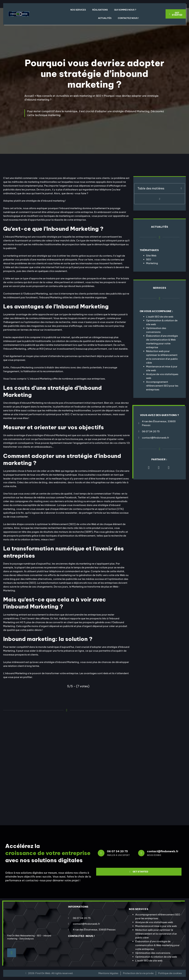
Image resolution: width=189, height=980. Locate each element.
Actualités (105, 18)
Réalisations (100, 10)
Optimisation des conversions (153, 953)
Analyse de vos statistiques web (154, 922)
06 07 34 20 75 (117, 851)
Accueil (29, 96)
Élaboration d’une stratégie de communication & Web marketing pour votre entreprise (157, 945)
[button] (181, 188)
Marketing (152, 263)
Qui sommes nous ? (125, 10)
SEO (149, 259)
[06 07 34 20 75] (101, 853)
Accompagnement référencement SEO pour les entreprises (162, 386)
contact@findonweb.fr (163, 851)
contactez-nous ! (81, 936)
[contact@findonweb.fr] (141, 853)
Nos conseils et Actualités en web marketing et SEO (69, 96)
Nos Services (78, 10)
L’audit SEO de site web (160, 317)
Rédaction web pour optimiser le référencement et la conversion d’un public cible (156, 934)
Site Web (151, 256)
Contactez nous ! (128, 18)
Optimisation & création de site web (156, 957)
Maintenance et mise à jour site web (156, 926)
